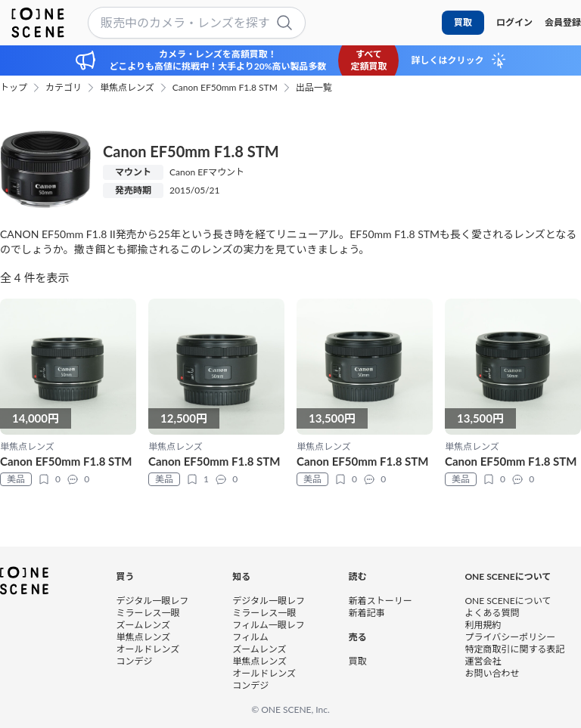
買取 (463, 22)
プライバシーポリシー (510, 637)
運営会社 (483, 661)
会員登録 (563, 22)
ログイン (514, 22)
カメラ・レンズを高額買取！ (218, 54)
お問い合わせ (492, 673)
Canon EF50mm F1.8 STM (225, 88)
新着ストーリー (381, 601)
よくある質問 (492, 613)
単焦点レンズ (127, 88)
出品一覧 (314, 88)
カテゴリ (64, 88)
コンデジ (135, 661)
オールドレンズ (148, 649)
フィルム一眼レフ (269, 625)
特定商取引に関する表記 (514, 649)
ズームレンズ (143, 625)
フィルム (250, 637)
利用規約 (483, 625)
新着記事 (367, 613)
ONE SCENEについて (508, 601)
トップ (14, 88)
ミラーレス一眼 (148, 613)
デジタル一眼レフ (153, 601)
